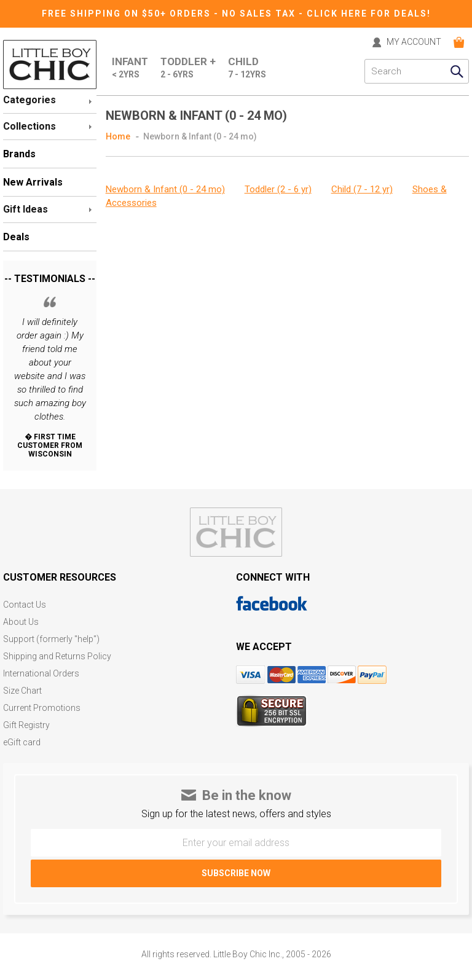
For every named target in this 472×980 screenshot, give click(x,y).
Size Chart (22, 691)
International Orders (41, 674)
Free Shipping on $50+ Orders (128, 14)
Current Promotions (42, 708)
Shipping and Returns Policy (57, 657)
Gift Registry (26, 725)
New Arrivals (33, 182)
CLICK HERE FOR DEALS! (369, 14)
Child (247, 68)
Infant (130, 68)
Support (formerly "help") (51, 639)
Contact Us (25, 605)
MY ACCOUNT (414, 42)
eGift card (22, 743)
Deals (16, 237)
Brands (19, 154)
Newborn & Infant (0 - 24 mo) (200, 136)
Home (118, 136)
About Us (21, 622)
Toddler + (188, 68)
